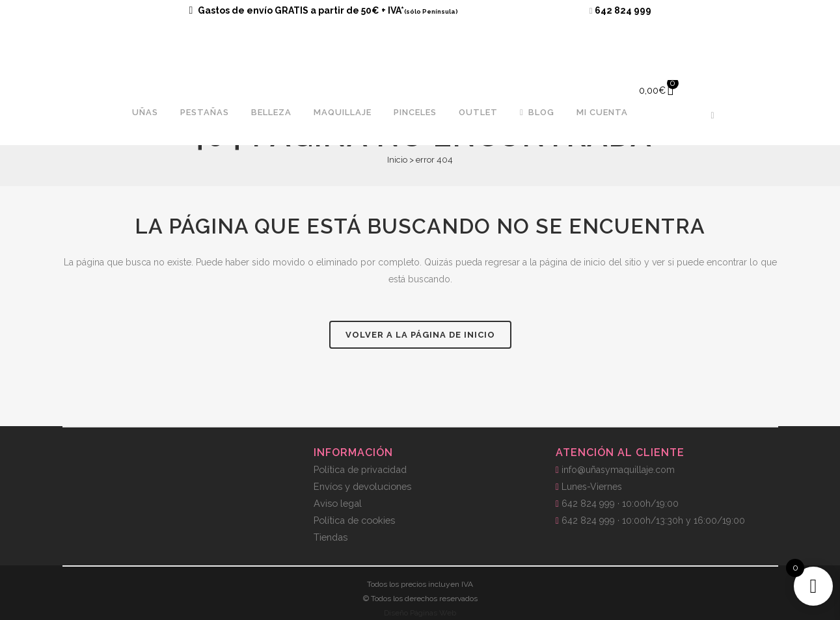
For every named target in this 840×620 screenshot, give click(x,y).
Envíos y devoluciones (362, 486)
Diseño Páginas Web (420, 613)
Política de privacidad (360, 469)
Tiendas (331, 537)
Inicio (397, 160)
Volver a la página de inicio (420, 335)
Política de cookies (354, 520)
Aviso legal (338, 503)
